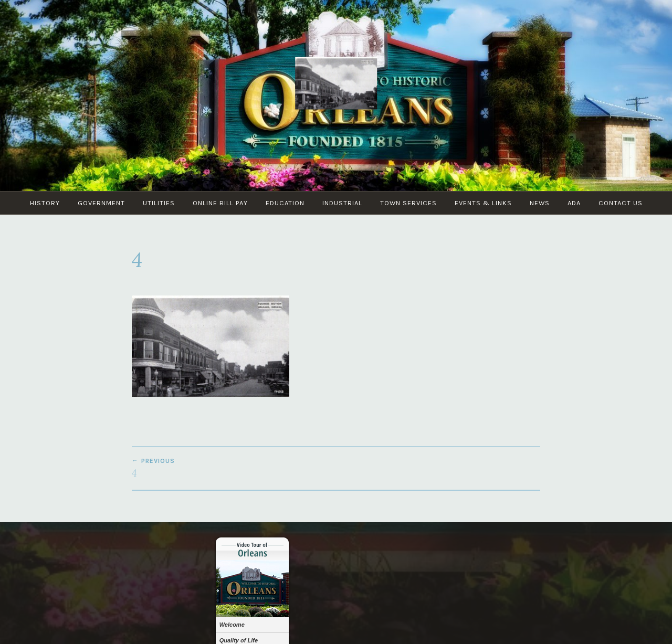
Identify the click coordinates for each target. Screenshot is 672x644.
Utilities (159, 203)
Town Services (408, 203)
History (45, 203)
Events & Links (483, 203)
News (540, 203)
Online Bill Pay (220, 203)
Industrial (342, 203)
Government (101, 203)
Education (285, 203)
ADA (574, 203)
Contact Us (621, 203)
